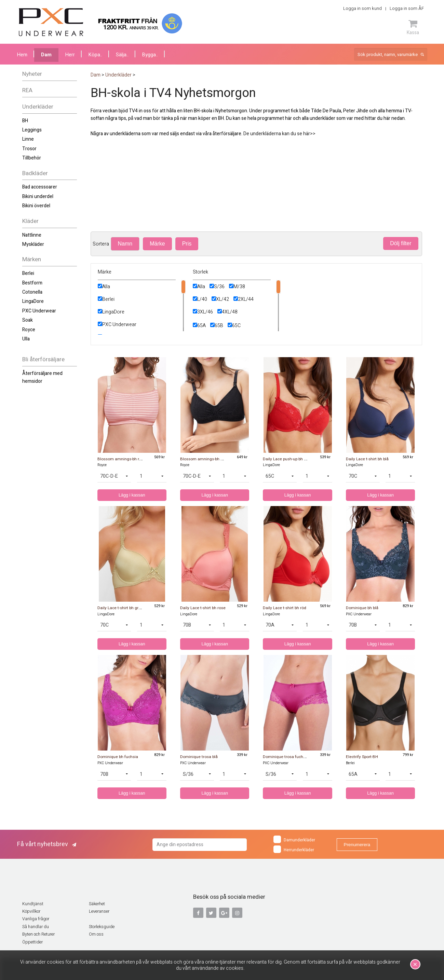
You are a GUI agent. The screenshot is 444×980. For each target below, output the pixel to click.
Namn (125, 244)
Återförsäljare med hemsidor (42, 377)
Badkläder (35, 173)
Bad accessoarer (40, 187)
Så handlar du (36, 927)
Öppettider (32, 942)
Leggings (32, 130)
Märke (157, 244)
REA (27, 90)
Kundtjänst (33, 904)
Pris (187, 244)
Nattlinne (32, 235)
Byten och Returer (38, 934)
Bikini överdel (36, 206)
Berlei (28, 273)
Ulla (26, 339)
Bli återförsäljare (43, 359)
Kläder (30, 221)
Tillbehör (32, 158)
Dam (46, 55)
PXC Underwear (39, 311)
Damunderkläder (294, 839)
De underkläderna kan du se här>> (279, 134)
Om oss (96, 934)
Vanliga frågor (36, 919)
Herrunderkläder (294, 849)
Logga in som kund (362, 8)
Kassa (413, 27)
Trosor (29, 149)
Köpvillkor (31, 911)
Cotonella (32, 292)
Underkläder (38, 107)
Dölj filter (401, 243)
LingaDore (33, 301)
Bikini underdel (38, 197)
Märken (32, 259)
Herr (70, 55)
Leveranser (99, 911)
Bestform (32, 283)
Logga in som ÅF (407, 8)
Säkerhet (97, 904)
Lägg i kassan (132, 495)
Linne (28, 139)
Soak (28, 320)
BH (25, 121)
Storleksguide (102, 927)
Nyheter (32, 74)
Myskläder (33, 244)
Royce (29, 330)
